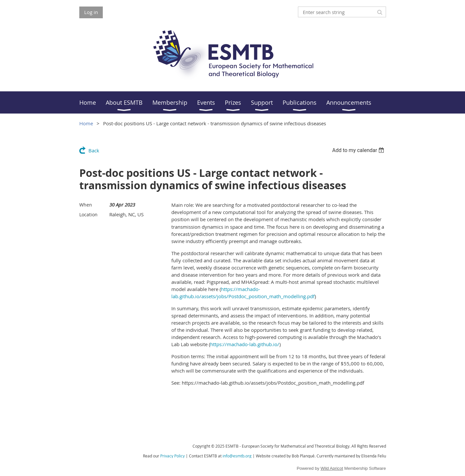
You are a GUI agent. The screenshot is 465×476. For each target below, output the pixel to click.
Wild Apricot (332, 468)
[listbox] (359, 150)
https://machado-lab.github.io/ (245, 344)
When (86, 205)
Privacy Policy (172, 456)
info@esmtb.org (237, 456)
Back (94, 150)
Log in (91, 12)
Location (88, 215)
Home (86, 123)
